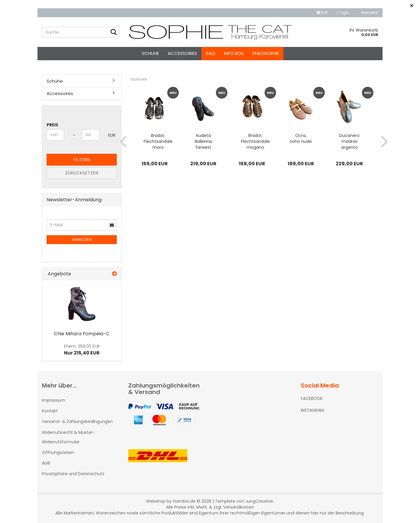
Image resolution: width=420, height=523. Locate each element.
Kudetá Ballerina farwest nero (204, 141)
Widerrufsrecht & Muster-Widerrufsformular (68, 437)
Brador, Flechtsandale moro (158, 141)
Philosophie (266, 53)
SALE (211, 53)
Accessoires (182, 53)
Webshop (156, 501)
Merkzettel (368, 13)
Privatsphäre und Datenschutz (73, 474)
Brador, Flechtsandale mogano (255, 141)
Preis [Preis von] (52, 125)
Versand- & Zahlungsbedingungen (77, 421)
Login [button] (343, 13)
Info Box (234, 53)
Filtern (82, 160)
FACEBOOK (312, 398)
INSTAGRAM (312, 410)
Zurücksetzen (82, 173)
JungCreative (259, 501)
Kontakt (50, 411)
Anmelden (82, 240)
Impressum (54, 400)
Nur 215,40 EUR (82, 350)
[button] (322, 13)
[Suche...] (114, 32)
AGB (46, 463)
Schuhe (150, 53)
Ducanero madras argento (349, 141)
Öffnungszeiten (58, 452)
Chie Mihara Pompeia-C (82, 334)
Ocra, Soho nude (301, 138)
